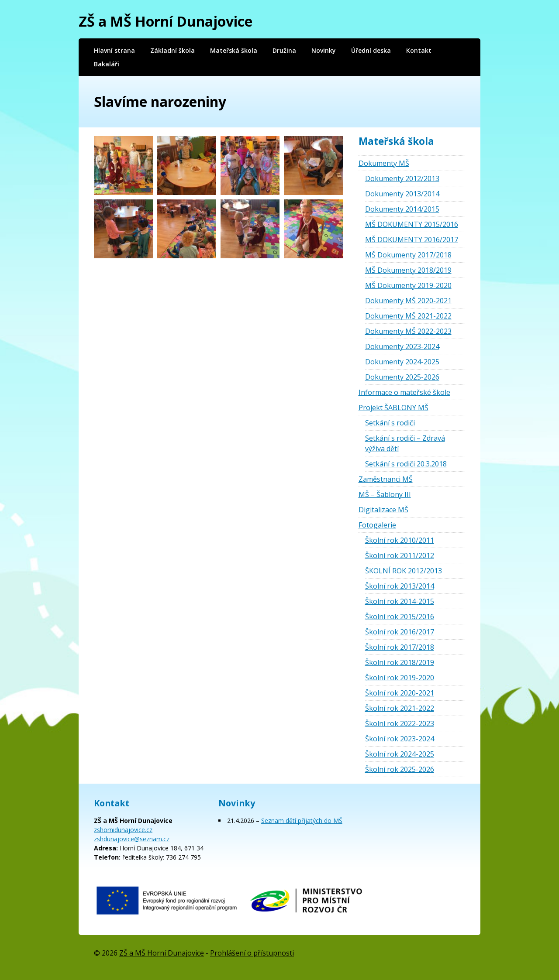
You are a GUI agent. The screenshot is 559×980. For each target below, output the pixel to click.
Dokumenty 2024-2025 (402, 362)
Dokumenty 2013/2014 (402, 194)
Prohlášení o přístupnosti (252, 953)
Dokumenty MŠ (384, 163)
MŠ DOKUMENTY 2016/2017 (412, 240)
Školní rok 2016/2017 (400, 632)
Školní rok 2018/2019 (400, 662)
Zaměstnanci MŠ (386, 479)
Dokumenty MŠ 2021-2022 (408, 316)
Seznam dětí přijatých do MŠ (302, 821)
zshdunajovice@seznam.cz (132, 839)
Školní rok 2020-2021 (400, 693)
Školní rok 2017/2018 (400, 647)
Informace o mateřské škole (404, 392)
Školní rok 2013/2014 (400, 586)
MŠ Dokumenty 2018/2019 (408, 270)
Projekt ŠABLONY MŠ (393, 408)
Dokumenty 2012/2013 (402, 178)
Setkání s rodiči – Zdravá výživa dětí (405, 443)
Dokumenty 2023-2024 (402, 346)
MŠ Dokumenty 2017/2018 (408, 255)
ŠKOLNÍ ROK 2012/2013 (404, 571)
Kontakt (419, 50)
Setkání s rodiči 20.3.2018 (406, 464)
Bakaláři (107, 64)
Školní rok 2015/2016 (400, 617)
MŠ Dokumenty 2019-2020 (408, 285)
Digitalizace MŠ (383, 510)
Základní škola (173, 50)
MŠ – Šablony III (385, 494)
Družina (284, 50)
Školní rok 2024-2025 (400, 754)
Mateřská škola (234, 50)
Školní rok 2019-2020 (400, 678)
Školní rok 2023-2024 (400, 739)
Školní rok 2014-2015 (400, 601)
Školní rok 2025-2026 (400, 769)
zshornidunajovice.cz (123, 830)
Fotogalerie (377, 525)
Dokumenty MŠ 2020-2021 (408, 301)
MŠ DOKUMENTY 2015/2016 (412, 224)
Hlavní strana (114, 50)
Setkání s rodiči (390, 423)
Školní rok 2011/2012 (400, 555)
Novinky (324, 50)
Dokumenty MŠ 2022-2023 (408, 331)
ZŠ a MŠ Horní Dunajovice (166, 21)
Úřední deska (371, 50)
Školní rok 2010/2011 (400, 540)
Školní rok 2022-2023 (400, 723)
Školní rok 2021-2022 (400, 708)
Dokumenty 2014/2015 (402, 209)
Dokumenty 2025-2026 (402, 377)
